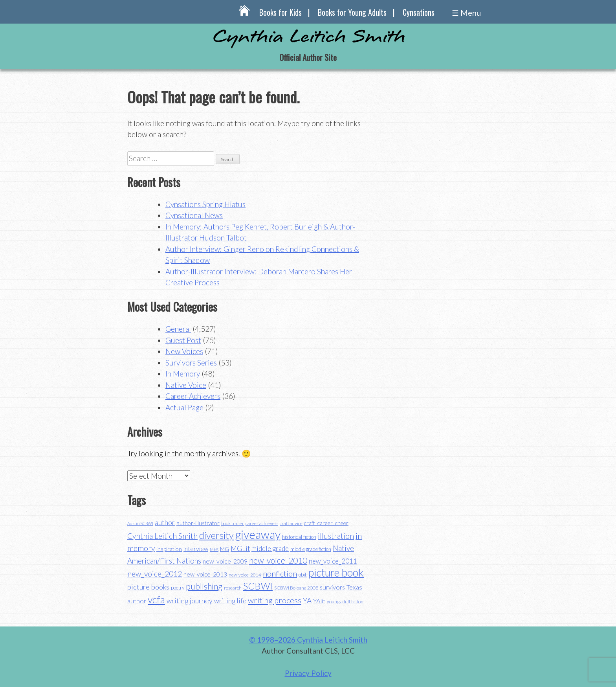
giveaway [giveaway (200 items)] (258, 534)
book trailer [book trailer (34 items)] (233, 523)
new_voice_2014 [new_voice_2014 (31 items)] (245, 575)
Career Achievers (193, 396)
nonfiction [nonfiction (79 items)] (280, 573)
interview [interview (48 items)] (196, 549)
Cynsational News (194, 215)
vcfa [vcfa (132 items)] (156, 599)
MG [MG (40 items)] (225, 549)
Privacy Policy (308, 673)
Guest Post (183, 340)
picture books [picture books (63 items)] (148, 587)
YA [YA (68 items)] (307, 600)
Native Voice (186, 385)
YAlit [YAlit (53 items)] (319, 601)
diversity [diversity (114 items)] (216, 535)
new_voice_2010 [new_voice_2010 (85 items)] (278, 560)
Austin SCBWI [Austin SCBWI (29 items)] (140, 523)
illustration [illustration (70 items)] (336, 536)
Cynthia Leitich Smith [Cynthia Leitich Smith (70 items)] (162, 536)
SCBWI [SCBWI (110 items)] (258, 586)
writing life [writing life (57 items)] (230, 601)
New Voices (184, 351)
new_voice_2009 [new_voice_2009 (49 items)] (225, 561)
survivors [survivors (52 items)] (332, 587)
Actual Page (184, 407)
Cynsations (419, 12)
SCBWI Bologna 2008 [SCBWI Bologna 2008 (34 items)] (296, 588)
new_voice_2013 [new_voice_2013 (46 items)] (205, 574)
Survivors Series (191, 363)
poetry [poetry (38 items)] (178, 588)
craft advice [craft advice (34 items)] (291, 523)
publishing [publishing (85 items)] (204, 586)
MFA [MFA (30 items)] (214, 549)
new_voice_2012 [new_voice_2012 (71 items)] (155, 574)
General (178, 329)
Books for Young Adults (352, 12)
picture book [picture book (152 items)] (336, 573)
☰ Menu (466, 13)
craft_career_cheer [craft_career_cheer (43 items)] (326, 523)
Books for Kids (280, 12)
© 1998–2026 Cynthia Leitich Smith (308, 640)
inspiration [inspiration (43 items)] (169, 549)
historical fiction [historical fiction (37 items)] (299, 537)
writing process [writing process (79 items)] (275, 600)
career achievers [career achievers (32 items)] (262, 523)
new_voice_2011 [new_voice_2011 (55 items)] (333, 561)
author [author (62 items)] (165, 522)
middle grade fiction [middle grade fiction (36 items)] (311, 549)
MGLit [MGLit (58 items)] (240, 548)
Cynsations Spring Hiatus (205, 204)
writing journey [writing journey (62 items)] (190, 601)
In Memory (183, 374)
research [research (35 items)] (233, 588)
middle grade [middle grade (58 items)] (270, 548)
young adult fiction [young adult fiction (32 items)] (345, 602)
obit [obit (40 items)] (303, 575)
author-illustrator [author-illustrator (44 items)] (198, 523)
